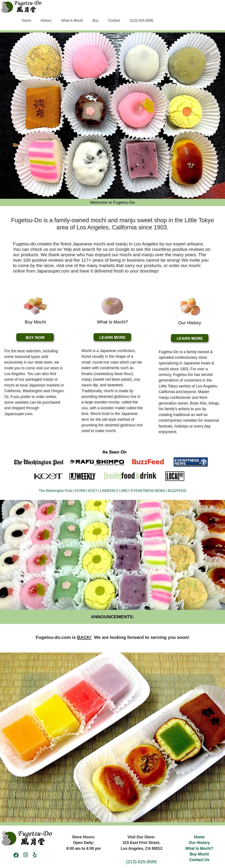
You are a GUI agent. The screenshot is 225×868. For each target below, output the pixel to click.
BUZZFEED (177, 491)
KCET (93, 491)
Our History (199, 843)
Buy (96, 20)
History (46, 20)
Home (27, 20)
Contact (114, 20)
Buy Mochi (199, 854)
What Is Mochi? (199, 848)
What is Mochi (72, 20)
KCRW (80, 491)
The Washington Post (55, 491)
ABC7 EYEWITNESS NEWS (143, 491)
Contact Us (199, 860)
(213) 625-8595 (142, 20)
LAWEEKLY (109, 491)
